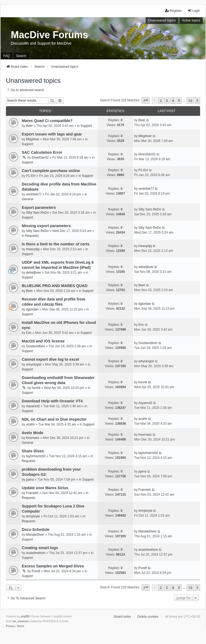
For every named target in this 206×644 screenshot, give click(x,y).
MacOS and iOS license (43, 341)
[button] (146, 101)
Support (86, 126)
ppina (30, 480)
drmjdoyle (33, 516)
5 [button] (179, 101)
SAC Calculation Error (42, 152)
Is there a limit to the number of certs (56, 244)
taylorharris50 (36, 456)
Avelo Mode (32, 433)
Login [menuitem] (194, 11)
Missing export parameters (46, 226)
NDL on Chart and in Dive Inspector (54, 419)
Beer (29, 126)
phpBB (25, 616)
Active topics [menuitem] (191, 20)
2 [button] (161, 101)
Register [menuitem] (173, 11)
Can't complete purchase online (51, 171)
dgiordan (32, 309)
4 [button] (173, 101)
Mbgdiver (33, 139)
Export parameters (39, 207)
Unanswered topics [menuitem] (162, 20)
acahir (30, 424)
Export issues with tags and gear (52, 134)
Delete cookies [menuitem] (148, 617)
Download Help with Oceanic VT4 (52, 401)
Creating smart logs (40, 548)
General (27, 199)
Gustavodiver (36, 346)
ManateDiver (35, 535)
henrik (36, 388)
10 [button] (190, 101)
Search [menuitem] (21, 56)
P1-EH (31, 176)
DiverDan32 (40, 158)
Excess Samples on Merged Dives (53, 566)
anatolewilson (36, 553)
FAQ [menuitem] (6, 56)
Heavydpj (33, 249)
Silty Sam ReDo (37, 213)
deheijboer (34, 273)
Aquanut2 (33, 406)
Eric (29, 333)
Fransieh (32, 493)
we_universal (20, 621)
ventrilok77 (34, 194)
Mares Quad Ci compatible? (47, 121)
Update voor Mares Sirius (45, 488)
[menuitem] (10, 626)
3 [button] (167, 101)
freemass (33, 438)
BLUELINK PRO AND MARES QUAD (55, 286)
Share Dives (33, 451)
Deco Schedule (36, 529)
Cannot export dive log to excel (50, 359)
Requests (32, 236)
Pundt (36, 571)
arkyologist (34, 364)
